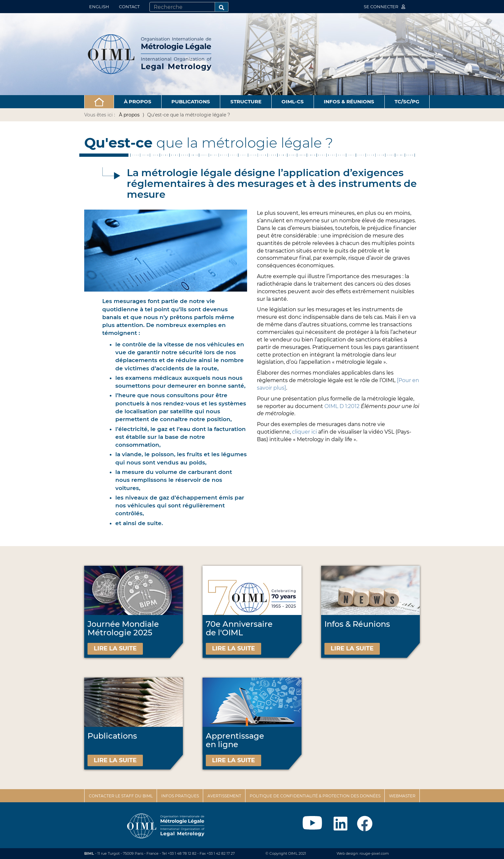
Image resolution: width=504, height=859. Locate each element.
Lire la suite (115, 648)
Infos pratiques (180, 796)
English (99, 7)
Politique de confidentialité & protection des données (315, 796)
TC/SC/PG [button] (407, 102)
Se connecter (384, 7)
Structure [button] (246, 102)
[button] (99, 102)
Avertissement (224, 796)
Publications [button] (191, 102)
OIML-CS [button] (293, 102)
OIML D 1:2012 (342, 406)
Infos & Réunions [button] (349, 102)
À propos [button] (138, 102)
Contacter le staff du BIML (121, 796)
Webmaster (402, 796)
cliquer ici (305, 432)
